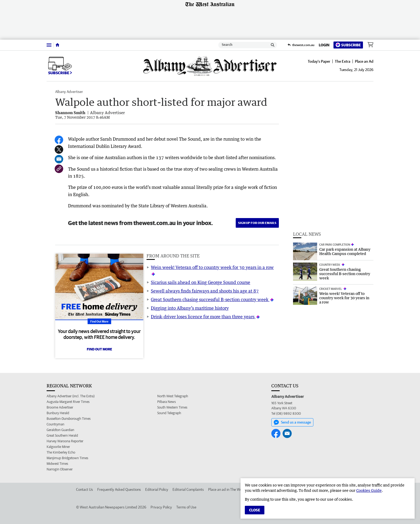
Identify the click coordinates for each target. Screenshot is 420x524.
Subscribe (348, 45)
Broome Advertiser (60, 407)
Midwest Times (57, 464)
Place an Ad (364, 61)
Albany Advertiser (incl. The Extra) (71, 396)
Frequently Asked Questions (119, 489)
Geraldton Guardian (60, 430)
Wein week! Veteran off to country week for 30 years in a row (212, 267)
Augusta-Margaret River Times (68, 402)
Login (324, 45)
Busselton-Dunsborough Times (69, 419)
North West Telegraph (173, 396)
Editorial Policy (157, 489)
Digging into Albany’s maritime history (190, 308)
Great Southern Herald (62, 435)
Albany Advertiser (69, 92)
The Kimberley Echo (61, 452)
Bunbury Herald (58, 413)
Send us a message (292, 422)
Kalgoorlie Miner (58, 447)
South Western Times (172, 407)
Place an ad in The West (226, 489)
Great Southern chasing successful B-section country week (210, 300)
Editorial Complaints (188, 489)
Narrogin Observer (60, 469)
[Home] (57, 45)
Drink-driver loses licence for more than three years (203, 317)
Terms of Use (186, 507)
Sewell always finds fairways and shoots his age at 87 (205, 291)
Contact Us (85, 489)
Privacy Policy (161, 507)
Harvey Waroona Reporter (65, 441)
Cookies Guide (369, 490)
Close (255, 510)
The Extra (343, 61)
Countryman (55, 424)
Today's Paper (319, 61)
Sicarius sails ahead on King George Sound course (200, 282)
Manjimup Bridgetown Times (67, 458)
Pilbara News (166, 402)
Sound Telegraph (169, 413)
